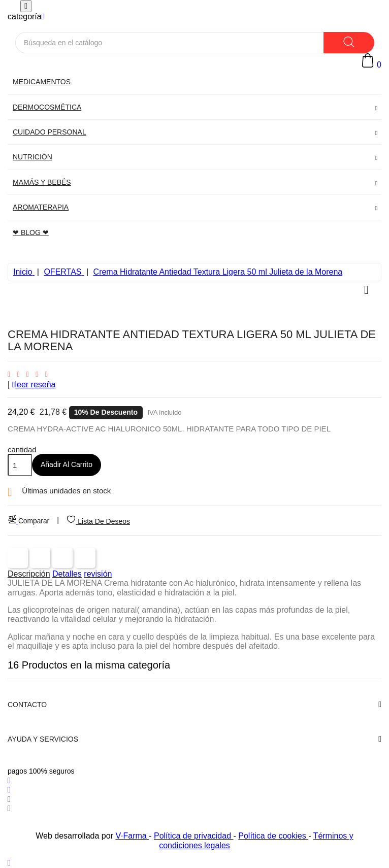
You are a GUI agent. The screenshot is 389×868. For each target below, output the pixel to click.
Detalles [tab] (67, 574)
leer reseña (34, 385)
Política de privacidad (194, 836)
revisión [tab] (98, 574)
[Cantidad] (20, 465)
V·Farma (132, 836)
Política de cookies (273, 836)
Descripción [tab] (29, 574)
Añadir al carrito (67, 464)
